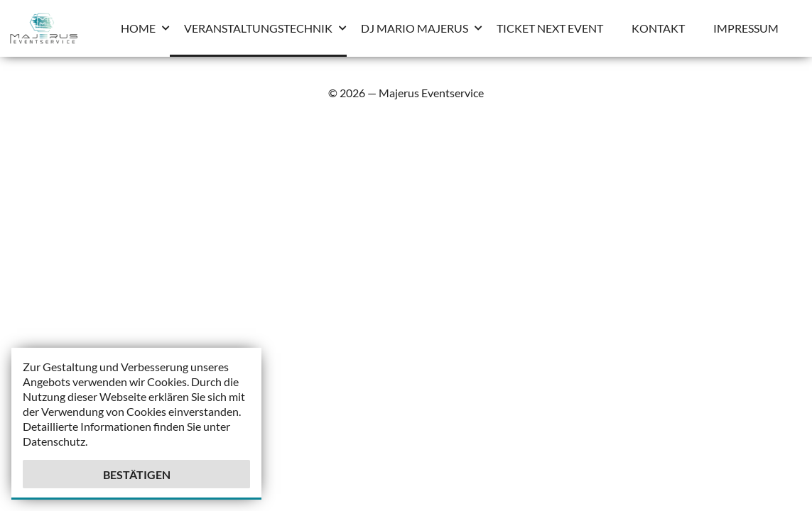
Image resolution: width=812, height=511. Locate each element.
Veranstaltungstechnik (258, 28)
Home (138, 28)
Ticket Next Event (550, 28)
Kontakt (658, 28)
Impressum (746, 28)
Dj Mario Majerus (415, 28)
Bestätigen (137, 474)
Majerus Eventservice (431, 93)
